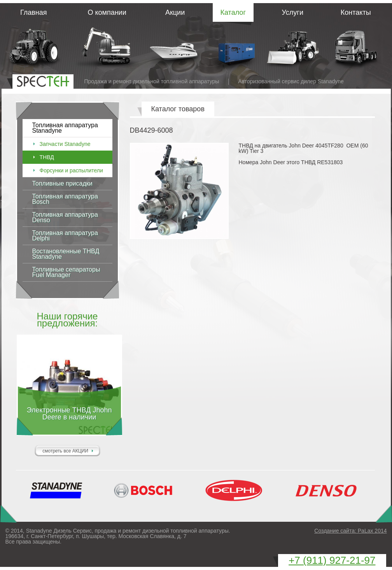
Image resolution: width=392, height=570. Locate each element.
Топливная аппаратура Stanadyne (65, 128)
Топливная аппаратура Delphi (65, 236)
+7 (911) (332, 560)
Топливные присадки (62, 183)
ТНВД (47, 157)
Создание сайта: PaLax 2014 (350, 531)
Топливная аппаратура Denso (65, 217)
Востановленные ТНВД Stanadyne (66, 254)
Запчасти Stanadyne (65, 144)
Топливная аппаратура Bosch (65, 199)
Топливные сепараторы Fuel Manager (66, 272)
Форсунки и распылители (71, 170)
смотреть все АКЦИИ (65, 451)
